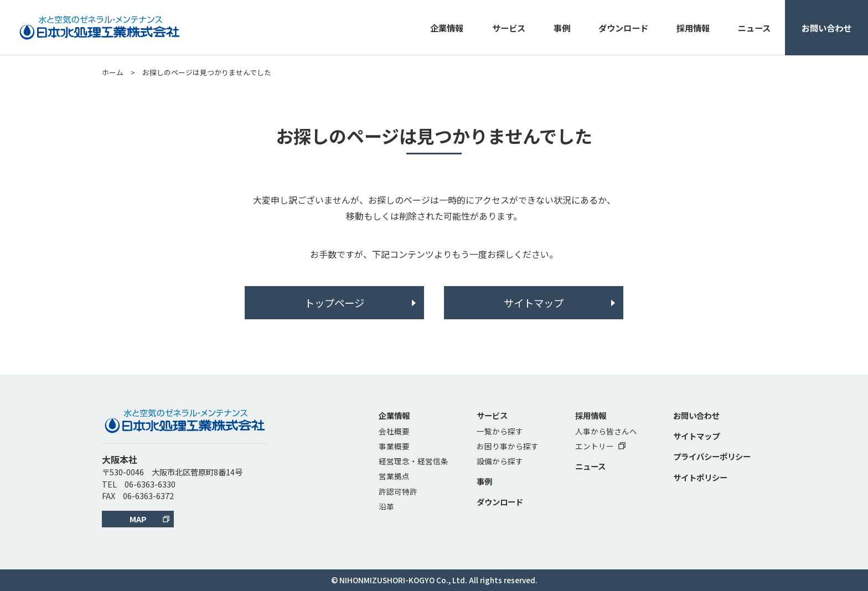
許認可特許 (398, 491)
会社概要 (394, 431)
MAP (138, 519)
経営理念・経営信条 (414, 461)
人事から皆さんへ (606, 431)
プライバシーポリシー (712, 456)
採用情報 (693, 28)
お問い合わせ (826, 28)
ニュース (754, 28)
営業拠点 (394, 476)
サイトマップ (534, 303)
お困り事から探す (508, 446)
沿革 (386, 506)
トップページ (334, 303)
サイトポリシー (700, 477)
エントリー (600, 446)
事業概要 (394, 446)
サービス (509, 28)
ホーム (113, 72)
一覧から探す (500, 431)
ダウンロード (623, 28)
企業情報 (447, 28)
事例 (562, 28)
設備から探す (500, 461)
